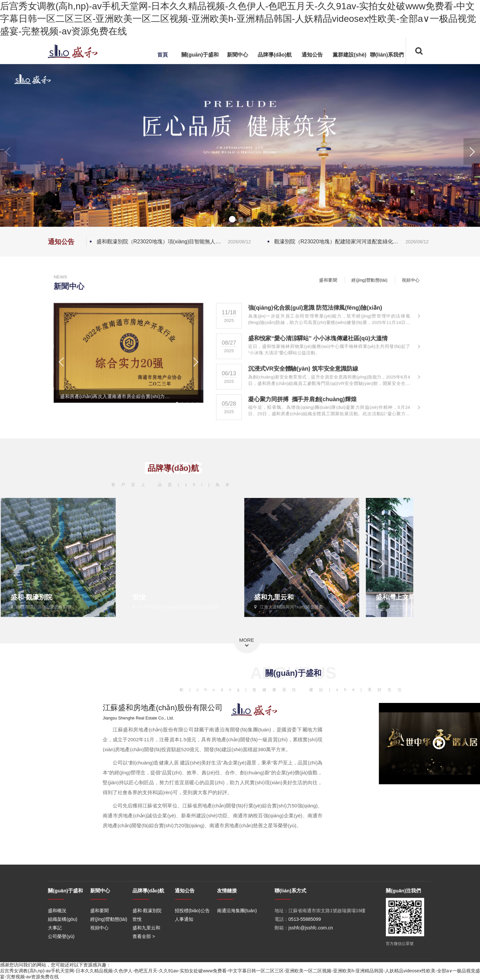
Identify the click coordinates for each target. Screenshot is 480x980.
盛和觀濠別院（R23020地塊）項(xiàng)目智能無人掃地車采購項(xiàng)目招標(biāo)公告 (175, 242)
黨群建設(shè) (350, 55)
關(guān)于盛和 (200, 55)
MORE (247, 640)
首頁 (163, 55)
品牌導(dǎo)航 (275, 55)
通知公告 (312, 55)
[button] (472, 151)
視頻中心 (422, 279)
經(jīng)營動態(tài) (378, 279)
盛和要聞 (334, 279)
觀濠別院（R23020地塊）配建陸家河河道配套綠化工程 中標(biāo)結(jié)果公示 (353, 242)
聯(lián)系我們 (387, 55)
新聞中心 (238, 55)
